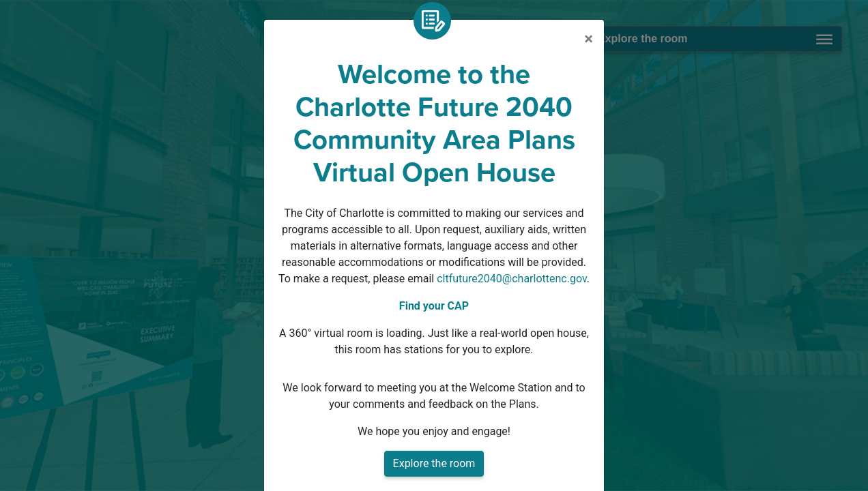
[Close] (589, 39)
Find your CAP (434, 306)
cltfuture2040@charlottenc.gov (512, 279)
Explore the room (434, 463)
